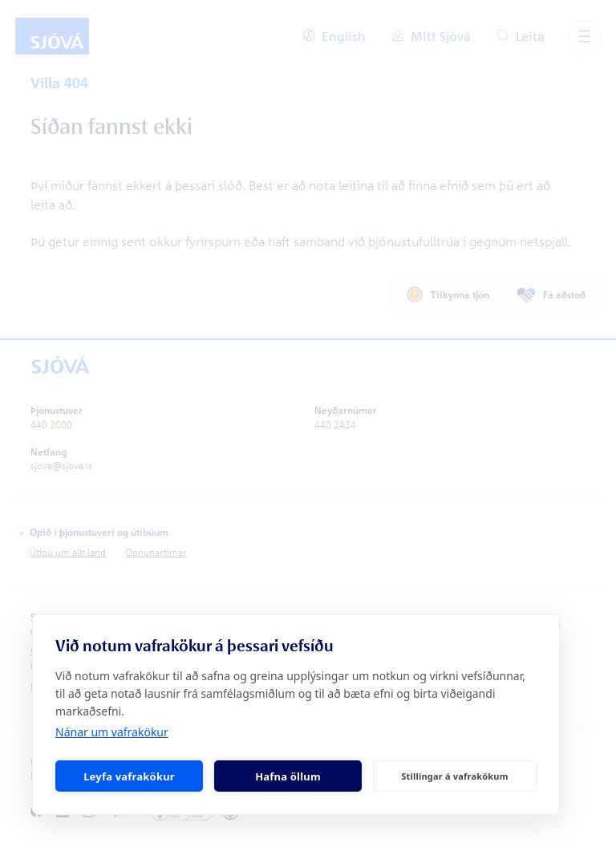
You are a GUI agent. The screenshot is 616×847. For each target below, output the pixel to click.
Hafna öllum (288, 776)
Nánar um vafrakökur (112, 732)
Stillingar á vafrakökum (454, 776)
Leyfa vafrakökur (129, 776)
